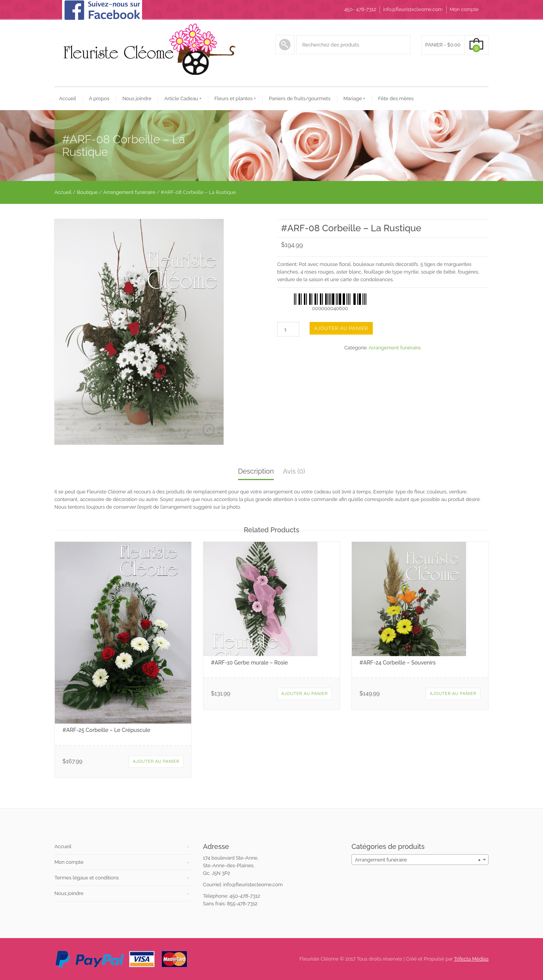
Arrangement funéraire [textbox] (418, 860)
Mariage (354, 98)
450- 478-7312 (360, 9)
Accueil (68, 98)
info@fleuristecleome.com (413, 9)
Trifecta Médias (471, 959)
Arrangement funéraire (129, 192)
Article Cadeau (183, 98)
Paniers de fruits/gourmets (300, 98)
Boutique (87, 192)
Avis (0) (294, 471)
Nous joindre (137, 98)
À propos (99, 98)
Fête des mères (396, 98)
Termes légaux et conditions (87, 878)
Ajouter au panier (341, 328)
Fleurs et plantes (235, 98)
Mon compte (464, 9)
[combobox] (420, 860)
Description (256, 471)
